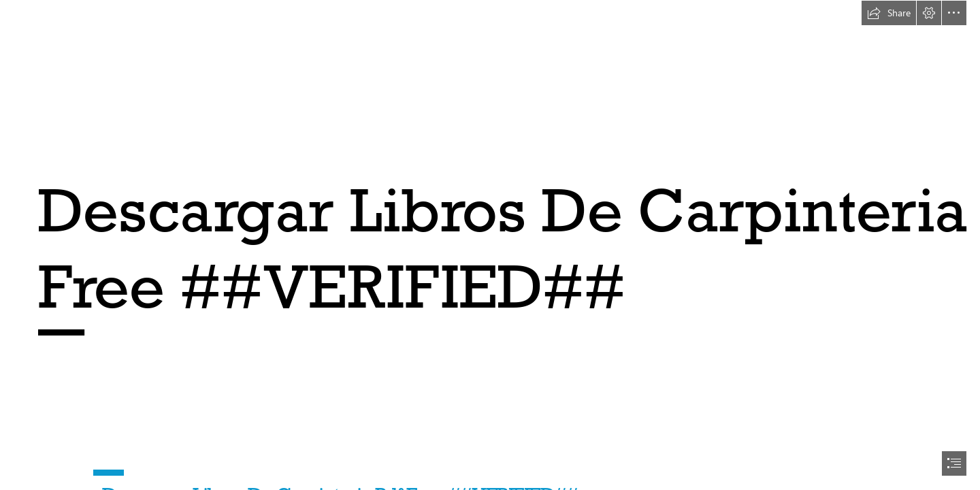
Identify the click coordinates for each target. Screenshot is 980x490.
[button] (889, 13)
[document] (490, 245)
